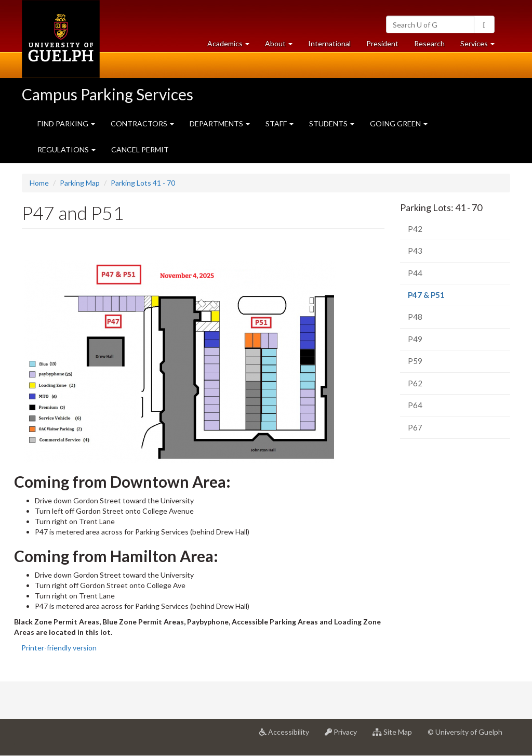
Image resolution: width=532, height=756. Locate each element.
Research (433, 46)
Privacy (345, 736)
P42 (415, 229)
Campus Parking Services (108, 94)
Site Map (396, 736)
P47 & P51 (441, 298)
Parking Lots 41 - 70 (143, 183)
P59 (415, 361)
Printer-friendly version (59, 648)
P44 (415, 273)
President (382, 43)
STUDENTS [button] (332, 123)
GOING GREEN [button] (399, 123)
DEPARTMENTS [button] (220, 123)
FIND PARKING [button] (66, 123)
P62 (415, 383)
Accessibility (288, 736)
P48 (415, 317)
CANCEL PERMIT (140, 149)
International (329, 43)
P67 (415, 427)
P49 (415, 339)
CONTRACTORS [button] (142, 123)
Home (39, 183)
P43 (415, 251)
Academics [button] (232, 46)
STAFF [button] (280, 123)
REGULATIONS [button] (66, 149)
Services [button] (481, 46)
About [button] (283, 46)
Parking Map (80, 183)
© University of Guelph (465, 732)
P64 (415, 405)
